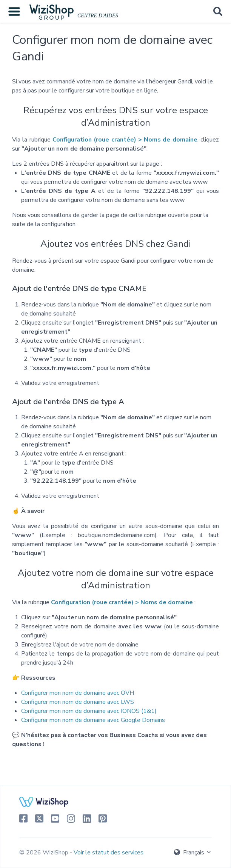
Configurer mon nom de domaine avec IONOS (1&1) (89, 711)
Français (193, 853)
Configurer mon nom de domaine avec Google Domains (93, 720)
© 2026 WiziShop (45, 853)
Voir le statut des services (109, 853)
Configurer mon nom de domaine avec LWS (78, 702)
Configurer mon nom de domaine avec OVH (78, 693)
